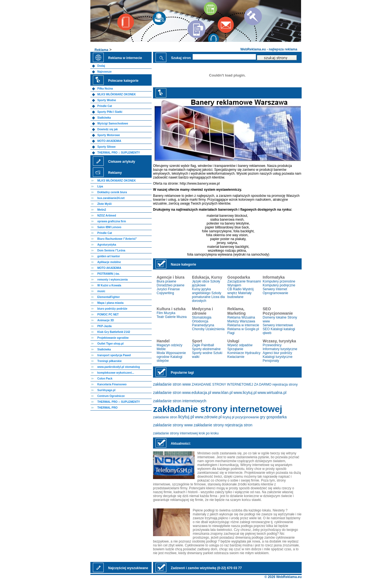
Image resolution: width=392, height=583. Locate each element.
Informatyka (274, 277)
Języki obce (201, 281)
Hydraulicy (253, 353)
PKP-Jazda (105, 326)
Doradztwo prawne (170, 285)
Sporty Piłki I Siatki (110, 112)
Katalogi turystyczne (278, 357)
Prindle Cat (105, 106)
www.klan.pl (222, 393)
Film (160, 313)
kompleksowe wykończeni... (116, 373)
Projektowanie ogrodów (113, 338)
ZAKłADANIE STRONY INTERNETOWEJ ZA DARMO (232, 385)
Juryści (162, 289)
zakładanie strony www (173, 425)
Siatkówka (104, 118)
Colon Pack (105, 379)
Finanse (174, 289)
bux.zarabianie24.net (111, 198)
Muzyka (170, 313)
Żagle (196, 345)
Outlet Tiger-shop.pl (110, 344)
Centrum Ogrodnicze (111, 396)
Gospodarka (239, 277)
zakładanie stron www (172, 384)
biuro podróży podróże (112, 309)
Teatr (160, 317)
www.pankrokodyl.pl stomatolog (119, 367)
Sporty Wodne (107, 100)
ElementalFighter (109, 297)
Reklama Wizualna (241, 317)
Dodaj (101, 66)
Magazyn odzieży (170, 345)
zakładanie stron (167, 393)
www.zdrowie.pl (208, 417)
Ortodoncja (200, 321)
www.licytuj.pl (245, 393)
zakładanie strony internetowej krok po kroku (186, 433)
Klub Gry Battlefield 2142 (114, 332)
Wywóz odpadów (240, 345)
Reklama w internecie (243, 325)
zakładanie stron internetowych (180, 401)
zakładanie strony (209, 425)
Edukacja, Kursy (207, 277)
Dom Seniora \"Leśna (111, 250)
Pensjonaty (271, 361)
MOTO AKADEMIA (109, 141)
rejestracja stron (239, 425)
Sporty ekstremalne (206, 349)
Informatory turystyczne (280, 349)
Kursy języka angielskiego (202, 291)
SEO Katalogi (273, 329)
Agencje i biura (170, 277)
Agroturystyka (107, 245)
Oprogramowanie (276, 293)
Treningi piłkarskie (110, 361)
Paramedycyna (203, 325)
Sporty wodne (202, 353)
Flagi (231, 333)
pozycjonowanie (247, 417)
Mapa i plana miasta (110, 303)
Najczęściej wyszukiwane (128, 568)
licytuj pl (229, 417)
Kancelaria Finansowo (112, 384)
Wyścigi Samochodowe (113, 124)
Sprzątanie (235, 349)
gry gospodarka (273, 417)
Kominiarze (236, 353)
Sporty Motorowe (109, 135)
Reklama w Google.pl (243, 329)
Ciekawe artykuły (122, 162)
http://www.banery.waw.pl (200, 184)
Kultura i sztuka (171, 309)
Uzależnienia (215, 329)
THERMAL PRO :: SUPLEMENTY (119, 153)
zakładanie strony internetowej (218, 409)
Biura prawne (166, 281)
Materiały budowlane (239, 295)
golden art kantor (109, 256)
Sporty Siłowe (106, 147)
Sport (197, 341)
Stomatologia (202, 317)
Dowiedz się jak (108, 129)
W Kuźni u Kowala (109, 285)
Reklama (101, 50)
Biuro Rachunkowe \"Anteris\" (117, 239)
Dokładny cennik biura (112, 192)
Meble (161, 349)
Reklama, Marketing (236, 311)
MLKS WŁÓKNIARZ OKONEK (117, 94)
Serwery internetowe (278, 325)
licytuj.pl (186, 417)
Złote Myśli (105, 204)
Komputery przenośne (279, 281)
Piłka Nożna (105, 89)
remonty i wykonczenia (112, 280)
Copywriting (165, 293)
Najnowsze (105, 72)
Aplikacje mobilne (109, 262)
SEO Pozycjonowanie (278, 311)
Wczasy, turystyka (279, 341)
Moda (161, 353)
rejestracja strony (285, 385)
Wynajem (234, 285)
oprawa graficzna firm (112, 221)
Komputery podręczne (279, 285)
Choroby (198, 329)
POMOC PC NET (108, 315)
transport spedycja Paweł (114, 355)
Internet (282, 289)
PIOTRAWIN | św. (109, 274)
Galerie (170, 317)
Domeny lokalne (275, 317)
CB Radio (234, 289)
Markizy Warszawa (241, 321)
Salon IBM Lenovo (109, 227)
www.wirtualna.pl (272, 393)
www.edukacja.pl (197, 393)
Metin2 (102, 210)
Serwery (269, 289)
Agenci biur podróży (278, 353)
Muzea (182, 317)
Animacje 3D (106, 320)
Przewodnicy (272, 345)
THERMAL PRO (107, 408)
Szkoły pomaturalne (207, 295)
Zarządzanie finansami (244, 281)
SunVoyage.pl (106, 390)
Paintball (208, 345)
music (101, 291)
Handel (163, 341)
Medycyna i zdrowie (203, 311)
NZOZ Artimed (107, 216)
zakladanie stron (165, 417)
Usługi (233, 341)
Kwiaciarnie (236, 357)
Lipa (100, 186)
